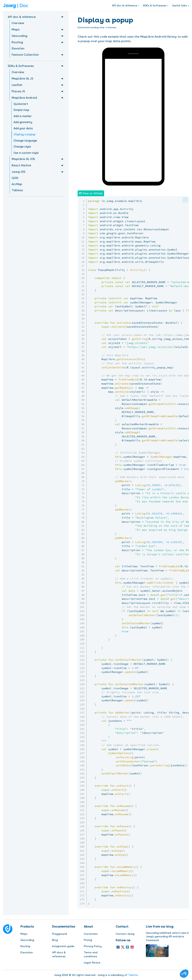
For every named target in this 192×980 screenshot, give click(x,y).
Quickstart (21, 104)
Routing (25, 946)
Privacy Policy (93, 946)
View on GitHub (92, 193)
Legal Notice (92, 963)
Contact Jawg (125, 934)
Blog (55, 940)
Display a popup (25, 134)
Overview (18, 23)
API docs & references (59, 954)
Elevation (18, 48)
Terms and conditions (91, 954)
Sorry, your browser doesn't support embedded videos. (133, 73)
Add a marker (23, 116)
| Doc (16, 5)
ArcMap (17, 184)
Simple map (21, 110)
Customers (91, 934)
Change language (25, 141)
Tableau (17, 190)
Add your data (23, 128)
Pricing (88, 940)
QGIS (15, 178)
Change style (22, 147)
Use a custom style (26, 153)
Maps (24, 934)
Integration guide (63, 946)
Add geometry (23, 122)
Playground (60, 934)
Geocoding (27, 940)
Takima (133, 975)
